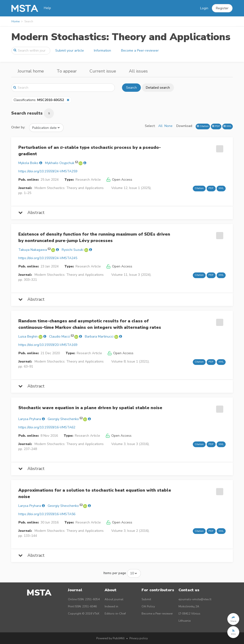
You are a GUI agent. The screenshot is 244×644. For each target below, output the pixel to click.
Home (15, 21)
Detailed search (158, 88)
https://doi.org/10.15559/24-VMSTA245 (48, 258)
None (168, 126)
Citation (203, 126)
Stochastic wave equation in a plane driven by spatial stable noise (90, 408)
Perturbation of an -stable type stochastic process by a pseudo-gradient (90, 151)
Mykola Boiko (28, 163)
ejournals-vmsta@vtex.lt (195, 599)
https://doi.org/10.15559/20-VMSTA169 (48, 345)
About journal (114, 599)
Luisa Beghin (28, 337)
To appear (67, 71)
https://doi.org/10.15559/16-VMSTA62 (47, 427)
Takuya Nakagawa (33, 250)
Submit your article (70, 51)
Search (131, 88)
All (160, 126)
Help (47, 8)
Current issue (103, 71)
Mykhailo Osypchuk (60, 163)
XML (228, 126)
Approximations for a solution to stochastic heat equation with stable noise (95, 493)
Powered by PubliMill (110, 638)
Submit (146, 599)
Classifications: (39, 100)
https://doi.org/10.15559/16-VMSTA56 (47, 514)
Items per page (115, 573)
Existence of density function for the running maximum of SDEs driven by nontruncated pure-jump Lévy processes (94, 237)
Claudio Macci (60, 337)
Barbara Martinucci (99, 337)
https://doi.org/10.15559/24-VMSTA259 (48, 171)
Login (204, 8)
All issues (138, 71)
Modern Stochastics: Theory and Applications (121, 37)
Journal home (31, 71)
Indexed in (111, 606)
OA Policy (148, 606)
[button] (222, 8)
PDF (216, 126)
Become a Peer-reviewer (140, 51)
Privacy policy (139, 638)
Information (102, 51)
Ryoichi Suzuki (73, 250)
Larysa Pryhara (30, 419)
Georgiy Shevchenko (63, 419)
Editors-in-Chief (115, 614)
